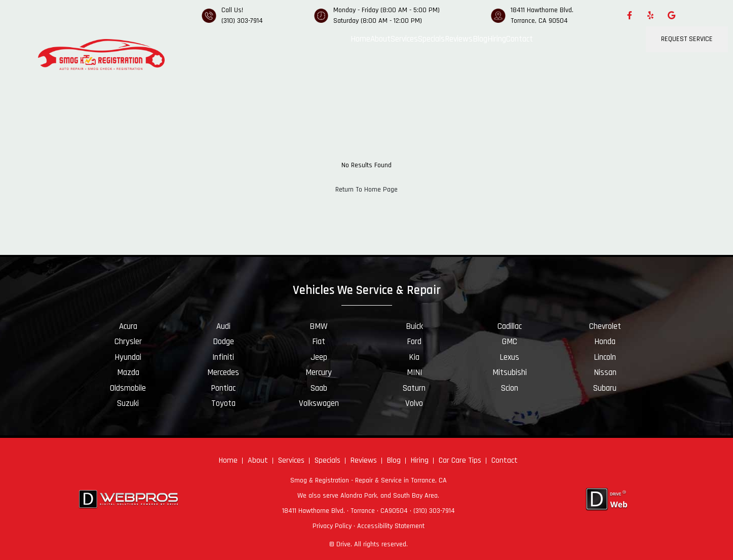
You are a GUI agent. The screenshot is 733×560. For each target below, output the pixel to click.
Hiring (497, 39)
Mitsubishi (510, 372)
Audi (223, 326)
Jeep (319, 357)
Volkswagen (319, 403)
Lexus (509, 357)
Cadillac (510, 326)
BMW (319, 326)
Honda (605, 342)
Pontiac (223, 388)
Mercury (319, 372)
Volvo (414, 403)
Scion (510, 388)
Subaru (605, 388)
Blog (480, 39)
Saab (319, 388)
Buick (414, 326)
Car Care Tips (460, 460)
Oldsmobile (128, 388)
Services (404, 39)
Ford (414, 342)
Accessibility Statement (391, 526)
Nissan (605, 372)
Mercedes (223, 372)
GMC (510, 342)
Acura (128, 326)
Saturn (414, 388)
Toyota (223, 403)
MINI (414, 372)
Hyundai (128, 357)
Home (360, 39)
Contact (519, 39)
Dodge (223, 342)
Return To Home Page (367, 190)
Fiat (319, 342)
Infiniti (223, 357)
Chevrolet (605, 326)
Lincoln (605, 357)
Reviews (459, 39)
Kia (414, 357)
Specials (431, 39)
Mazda (128, 372)
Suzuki (128, 403)
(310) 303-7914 (242, 21)
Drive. (344, 544)
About (380, 39)
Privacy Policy (332, 526)
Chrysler (128, 342)
